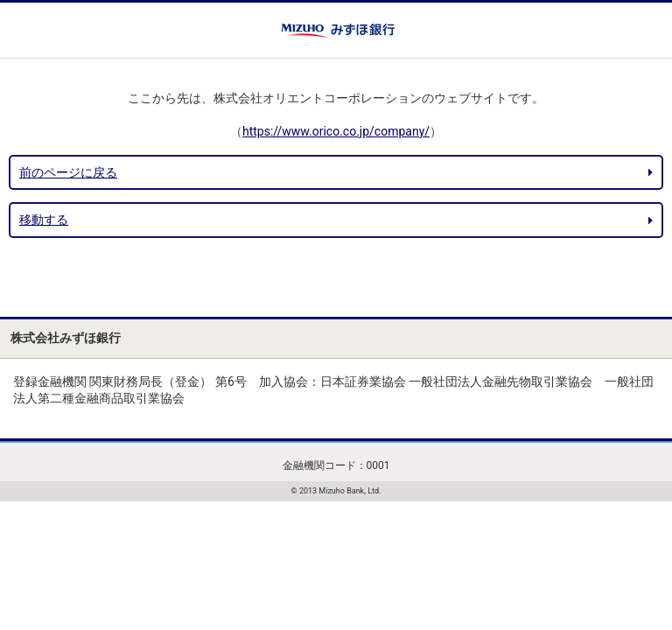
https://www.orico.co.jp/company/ (336, 131)
